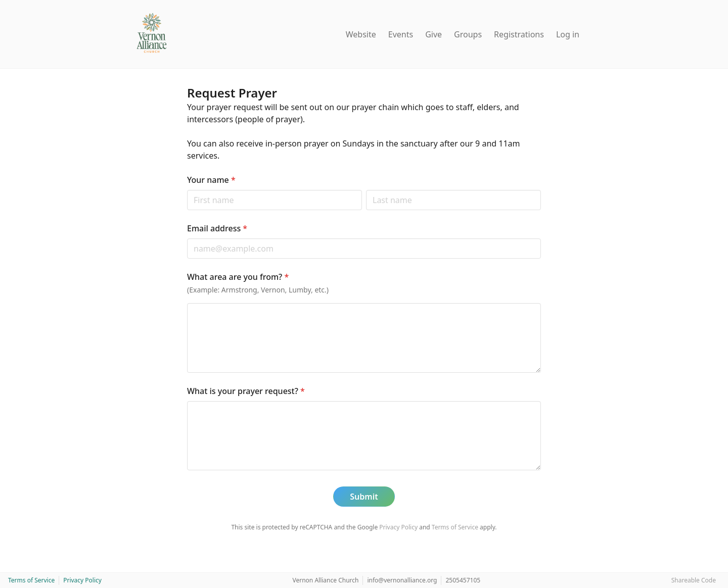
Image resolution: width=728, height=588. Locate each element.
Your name (211, 180)
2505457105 (463, 580)
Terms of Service (455, 527)
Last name (366, 190)
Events (401, 34)
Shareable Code (694, 580)
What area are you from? (238, 277)
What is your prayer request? (246, 391)
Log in (568, 34)
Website (361, 34)
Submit (364, 497)
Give (434, 34)
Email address (217, 228)
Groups (468, 34)
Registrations (519, 34)
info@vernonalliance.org (402, 580)
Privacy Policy (398, 527)
